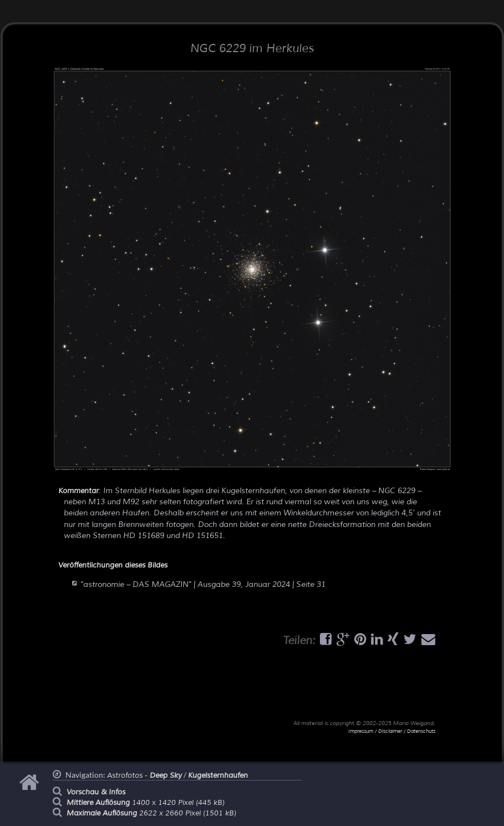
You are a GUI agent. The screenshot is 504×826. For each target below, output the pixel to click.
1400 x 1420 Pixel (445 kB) (146, 803)
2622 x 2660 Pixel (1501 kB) (151, 813)
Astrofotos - (144, 776)
